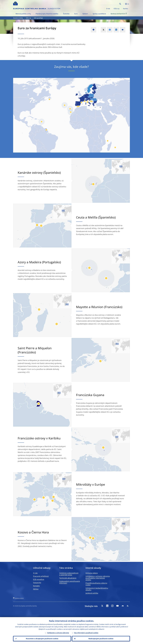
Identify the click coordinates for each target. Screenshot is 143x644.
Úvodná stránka (18, 18)
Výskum (85, 14)
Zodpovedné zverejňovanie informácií (70, 582)
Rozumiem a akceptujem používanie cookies (42, 639)
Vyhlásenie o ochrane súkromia (58, 633)
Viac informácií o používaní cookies (86, 633)
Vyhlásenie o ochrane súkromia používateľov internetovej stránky (98, 578)
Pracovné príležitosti (41, 576)
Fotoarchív (37, 583)
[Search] (110, 4)
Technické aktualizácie (68, 578)
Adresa (36, 589)
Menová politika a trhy (23, 14)
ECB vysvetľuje (38, 18)
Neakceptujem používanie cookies (101, 639)
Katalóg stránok (19, 598)
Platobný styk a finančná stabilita (47, 14)
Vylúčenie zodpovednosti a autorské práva (69, 574)
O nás (108, 9)
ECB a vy (117, 9)
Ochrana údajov (92, 573)
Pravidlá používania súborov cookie (96, 584)
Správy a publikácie (99, 14)
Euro (76, 14)
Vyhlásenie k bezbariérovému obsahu (97, 589)
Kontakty (36, 586)
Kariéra (126, 9)
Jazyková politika (92, 593)
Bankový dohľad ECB (119, 14)
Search (120, 4)
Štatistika (66, 14)
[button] (123, 4)
